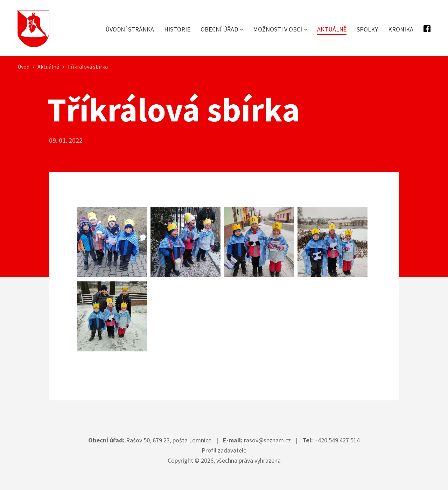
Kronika (401, 29)
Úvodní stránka (130, 29)
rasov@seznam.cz (267, 440)
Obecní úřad (219, 29)
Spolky (367, 29)
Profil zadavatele (224, 450)
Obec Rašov (33, 29)
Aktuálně (332, 29)
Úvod (23, 66)
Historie (177, 29)
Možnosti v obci (278, 29)
